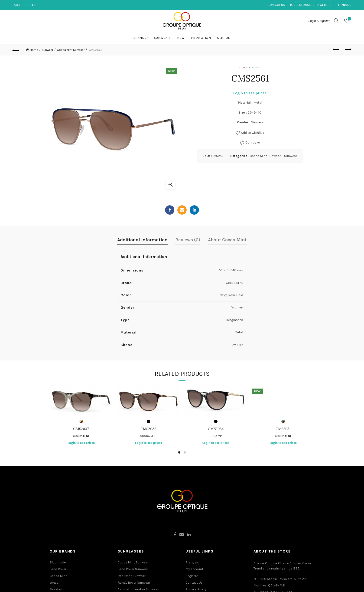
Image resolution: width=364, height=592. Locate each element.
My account (194, 569)
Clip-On (224, 38)
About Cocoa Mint (227, 240)
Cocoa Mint (81, 436)
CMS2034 (216, 429)
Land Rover (58, 569)
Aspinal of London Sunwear (138, 589)
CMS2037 (81, 429)
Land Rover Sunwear (133, 569)
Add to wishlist (253, 132)
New (181, 38)
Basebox (56, 589)
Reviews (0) (188, 240)
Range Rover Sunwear (134, 583)
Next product (348, 49)
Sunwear (162, 38)
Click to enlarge (171, 185)
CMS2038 (148, 429)
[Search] (336, 21)
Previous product (336, 49)
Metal (239, 332)
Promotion (201, 38)
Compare (253, 142)
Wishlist (349, 19)
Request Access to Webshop (312, 5)
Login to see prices (250, 93)
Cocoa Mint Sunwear (71, 50)
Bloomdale (58, 562)
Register (192, 576)
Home (34, 50)
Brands (140, 38)
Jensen (55, 583)
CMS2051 (283, 429)
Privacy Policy (196, 589)
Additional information (142, 240)
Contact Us (276, 5)
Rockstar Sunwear (132, 576)
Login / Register (319, 21)
